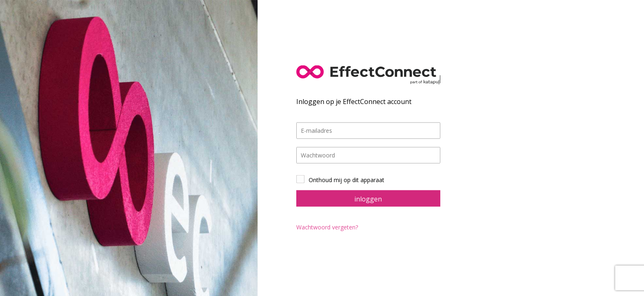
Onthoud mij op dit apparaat (346, 179)
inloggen (368, 199)
